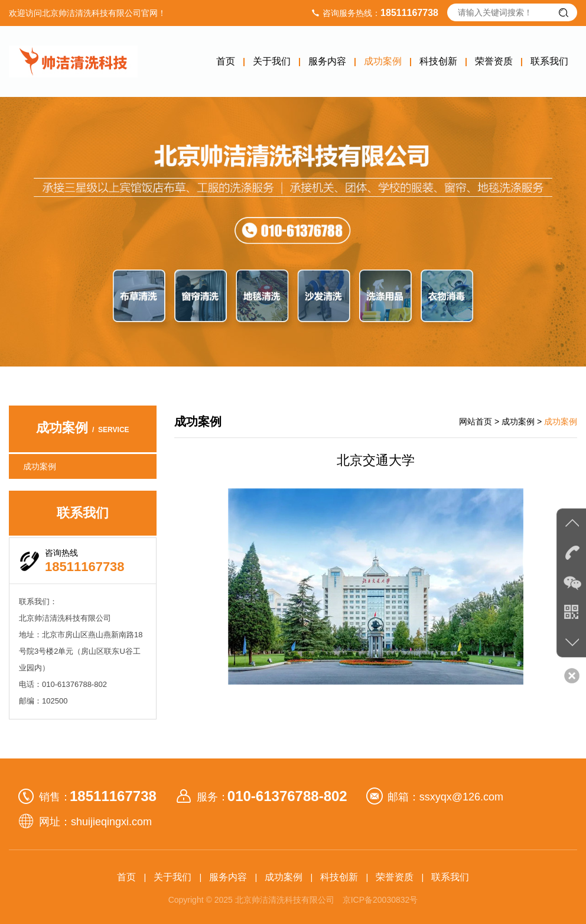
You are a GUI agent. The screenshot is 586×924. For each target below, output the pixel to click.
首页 (226, 61)
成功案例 (383, 61)
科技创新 (438, 61)
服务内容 (327, 61)
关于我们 (272, 61)
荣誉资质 (494, 61)
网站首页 (476, 422)
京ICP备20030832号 (380, 900)
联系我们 (549, 61)
